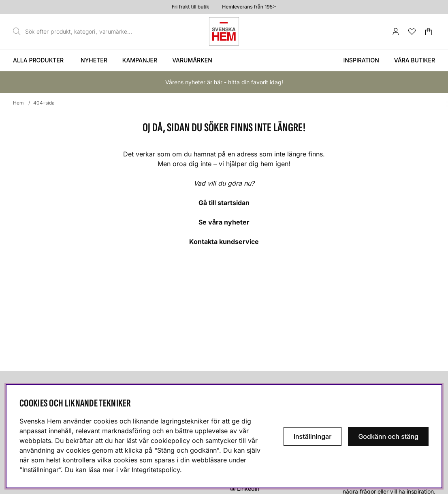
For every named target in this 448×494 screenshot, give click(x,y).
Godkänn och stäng (388, 436)
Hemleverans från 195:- (249, 7)
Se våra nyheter (224, 222)
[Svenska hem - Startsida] (224, 31)
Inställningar (313, 436)
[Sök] (75, 32)
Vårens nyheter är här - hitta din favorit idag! (224, 82)
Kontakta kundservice (224, 242)
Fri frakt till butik (190, 7)
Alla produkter (38, 60)
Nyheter (94, 60)
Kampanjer (140, 60)
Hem (18, 103)
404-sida (44, 103)
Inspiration (361, 60)
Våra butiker (415, 60)
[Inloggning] (396, 32)
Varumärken (192, 60)
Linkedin (248, 489)
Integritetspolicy (156, 470)
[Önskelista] (412, 32)
